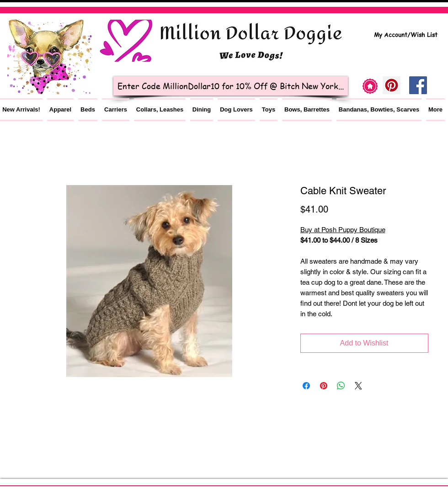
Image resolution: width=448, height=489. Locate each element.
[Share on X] (358, 386)
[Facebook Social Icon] (418, 85)
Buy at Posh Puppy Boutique (343, 230)
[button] (60, 110)
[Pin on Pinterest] (324, 386)
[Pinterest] (392, 85)
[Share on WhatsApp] (341, 386)
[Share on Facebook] (306, 386)
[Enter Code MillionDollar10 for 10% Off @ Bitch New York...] (231, 86)
